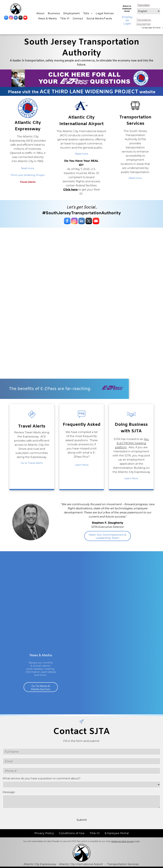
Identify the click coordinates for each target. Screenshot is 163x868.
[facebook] (6, 18)
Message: (9, 792)
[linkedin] (16, 18)
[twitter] (21, 18)
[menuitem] (40, 13)
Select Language (136, 7)
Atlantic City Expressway (40, 864)
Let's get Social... (82, 207)
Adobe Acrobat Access (123, 841)
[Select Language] (148, 11)
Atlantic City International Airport (81, 864)
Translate (144, 5)
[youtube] (25, 18)
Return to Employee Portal (127, 9)
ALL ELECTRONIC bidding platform (132, 443)
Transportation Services (123, 864)
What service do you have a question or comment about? (41, 778)
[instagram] (11, 18)
